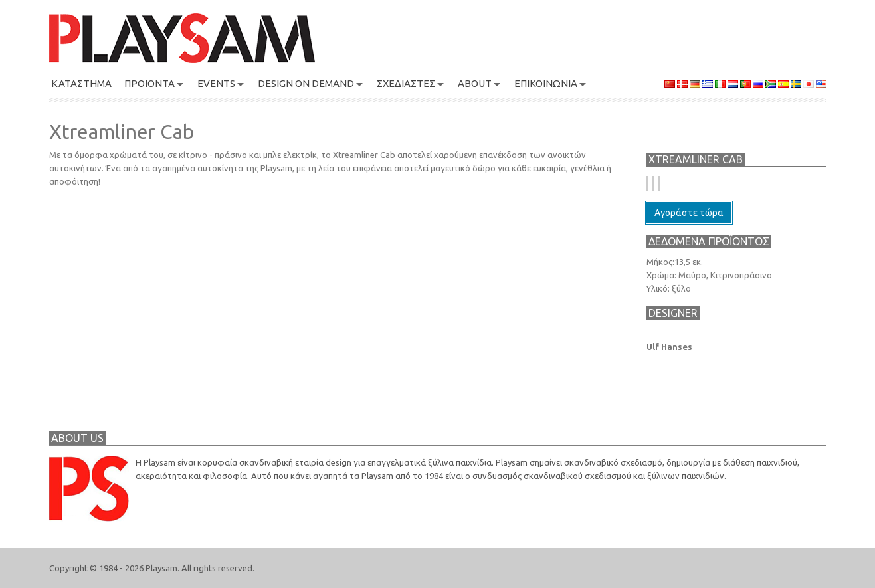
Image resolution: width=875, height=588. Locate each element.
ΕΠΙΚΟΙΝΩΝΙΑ (546, 83)
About (475, 83)
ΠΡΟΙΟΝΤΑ (149, 83)
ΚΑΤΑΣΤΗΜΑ (81, 83)
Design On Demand (306, 83)
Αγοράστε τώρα (689, 213)
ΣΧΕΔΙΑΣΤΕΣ (406, 83)
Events (216, 83)
